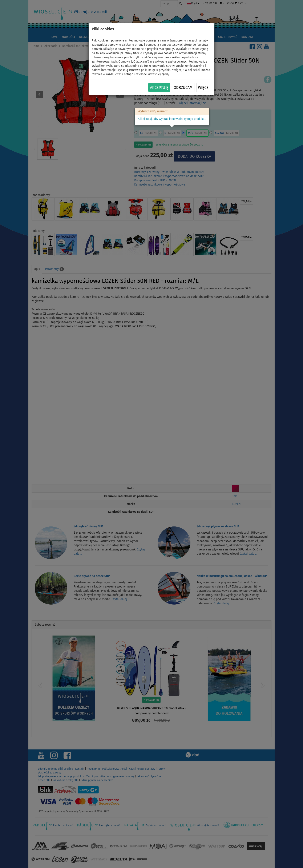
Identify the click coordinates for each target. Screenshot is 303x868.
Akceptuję (159, 88)
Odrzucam (183, 88)
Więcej (204, 88)
